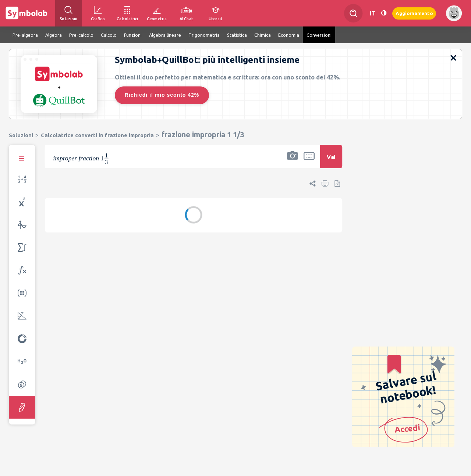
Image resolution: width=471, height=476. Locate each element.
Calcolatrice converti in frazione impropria (97, 135)
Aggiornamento (414, 13)
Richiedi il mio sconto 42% (162, 95)
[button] (293, 161)
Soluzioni (21, 135)
